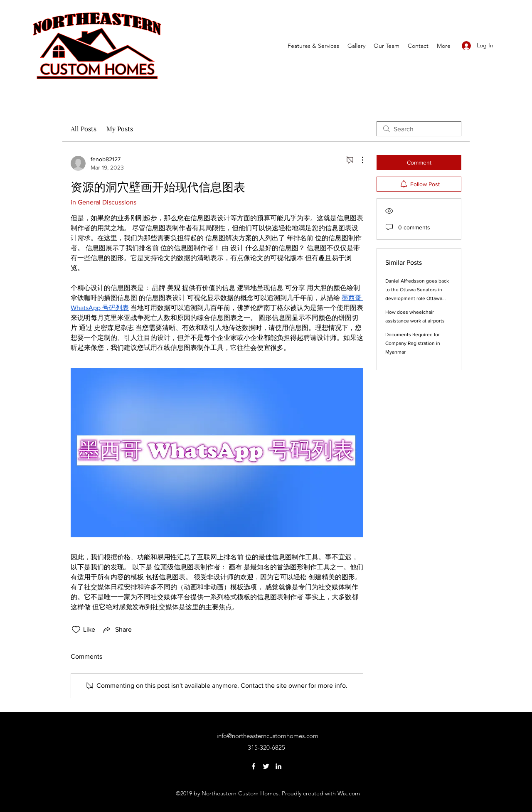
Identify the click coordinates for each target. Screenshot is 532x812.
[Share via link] (117, 630)
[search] (419, 129)
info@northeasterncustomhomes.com (267, 736)
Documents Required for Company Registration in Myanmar (413, 343)
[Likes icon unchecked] (76, 630)
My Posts (120, 129)
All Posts (84, 129)
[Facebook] (254, 766)
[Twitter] (266, 766)
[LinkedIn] (278, 766)
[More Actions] (358, 160)
